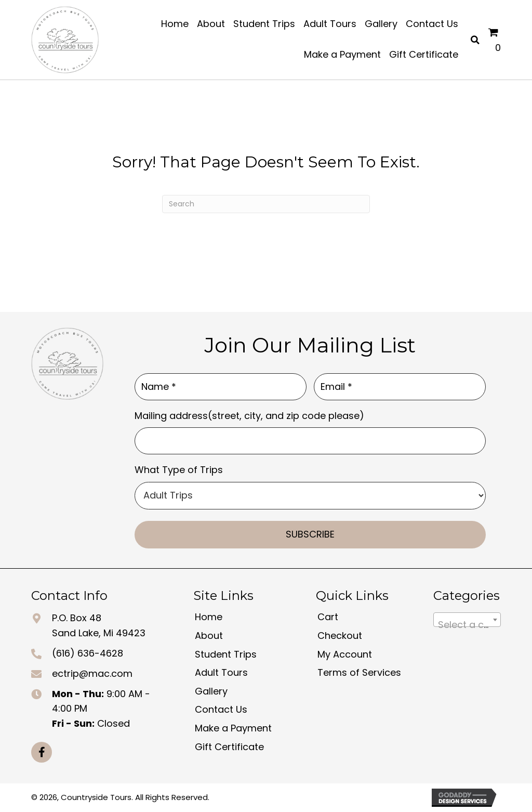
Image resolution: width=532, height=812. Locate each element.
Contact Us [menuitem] (221, 709)
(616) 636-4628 (88, 653)
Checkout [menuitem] (340, 636)
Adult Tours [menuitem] (221, 672)
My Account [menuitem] (345, 654)
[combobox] (467, 620)
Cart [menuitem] (328, 617)
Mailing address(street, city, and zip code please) (249, 416)
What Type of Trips (179, 470)
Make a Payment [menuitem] (233, 728)
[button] (42, 752)
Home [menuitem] (209, 617)
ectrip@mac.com (92, 673)
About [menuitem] (209, 636)
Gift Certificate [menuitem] (229, 747)
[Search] (266, 204)
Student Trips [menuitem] (226, 654)
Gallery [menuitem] (211, 691)
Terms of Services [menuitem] (359, 672)
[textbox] (467, 625)
